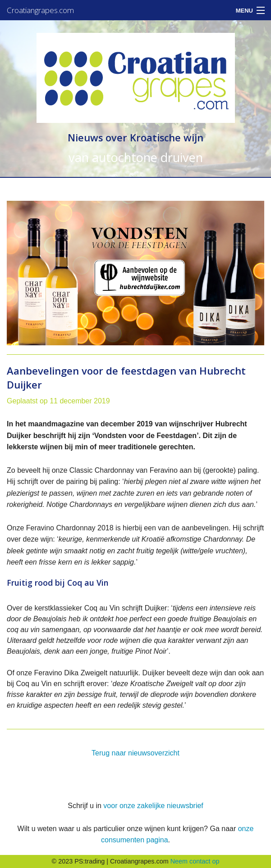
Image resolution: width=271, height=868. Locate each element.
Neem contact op (195, 861)
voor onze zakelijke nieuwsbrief (153, 806)
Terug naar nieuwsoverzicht (135, 753)
